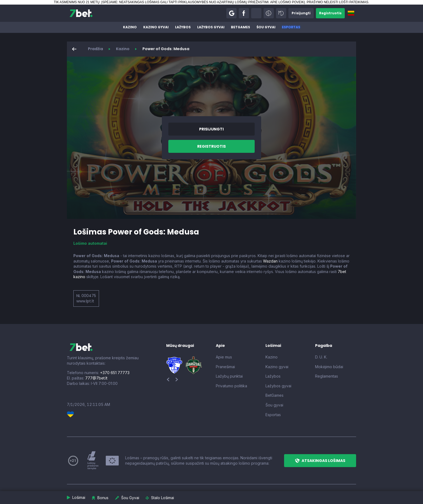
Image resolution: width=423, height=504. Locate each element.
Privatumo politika (231, 386)
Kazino (130, 27)
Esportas (291, 27)
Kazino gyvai (156, 27)
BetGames (241, 27)
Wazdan (270, 261)
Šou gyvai (266, 27)
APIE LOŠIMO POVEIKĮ (287, 2)
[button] (231, 13)
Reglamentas (327, 376)
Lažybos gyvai (211, 27)
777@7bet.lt (96, 378)
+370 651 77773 (115, 373)
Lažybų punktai (229, 376)
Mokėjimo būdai (329, 367)
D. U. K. (321, 357)
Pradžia (95, 49)
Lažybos (183, 27)
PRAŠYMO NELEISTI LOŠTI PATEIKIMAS (337, 2)
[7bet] (81, 13)
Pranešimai (225, 367)
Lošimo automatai (90, 243)
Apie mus (224, 357)
